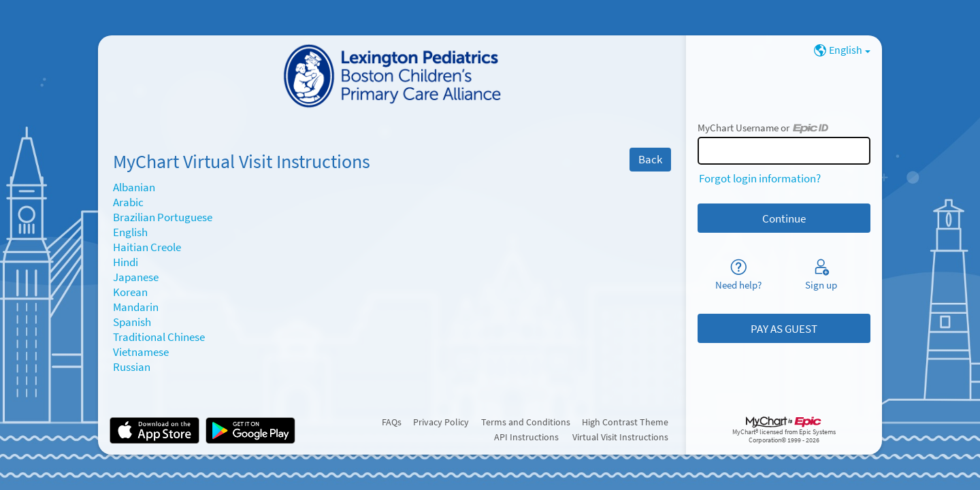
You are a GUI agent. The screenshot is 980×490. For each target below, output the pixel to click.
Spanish (132, 322)
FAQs (392, 422)
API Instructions (526, 437)
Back (650, 159)
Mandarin (136, 307)
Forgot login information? (760, 178)
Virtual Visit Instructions (620, 437)
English (130, 232)
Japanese (136, 277)
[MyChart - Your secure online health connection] (392, 77)
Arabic (128, 202)
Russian (132, 367)
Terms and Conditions (526, 422)
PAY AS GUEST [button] (784, 329)
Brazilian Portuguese (163, 217)
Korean (130, 292)
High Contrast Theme (625, 422)
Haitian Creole (147, 247)
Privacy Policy (441, 422)
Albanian (134, 187)
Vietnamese (141, 352)
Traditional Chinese (159, 337)
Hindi (126, 262)
